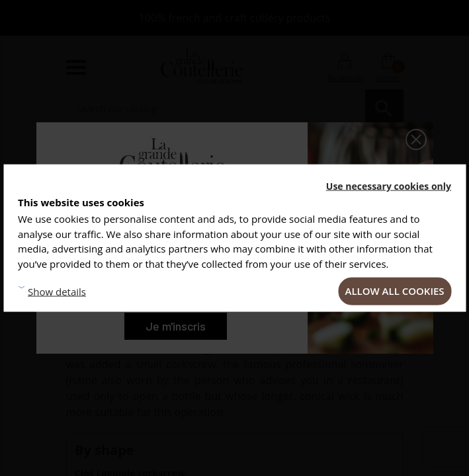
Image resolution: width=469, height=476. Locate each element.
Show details (57, 291)
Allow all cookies (395, 291)
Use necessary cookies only (389, 186)
